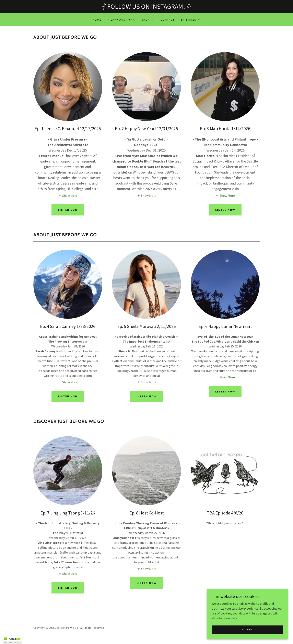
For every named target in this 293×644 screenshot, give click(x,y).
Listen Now (68, 210)
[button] (148, 20)
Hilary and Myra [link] (121, 20)
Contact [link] (168, 20)
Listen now (225, 210)
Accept (247, 635)
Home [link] (97, 20)
